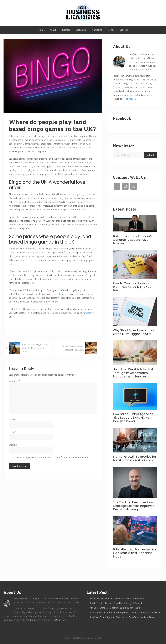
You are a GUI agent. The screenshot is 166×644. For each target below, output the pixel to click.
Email (12, 432)
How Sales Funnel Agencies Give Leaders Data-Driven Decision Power (133, 418)
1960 (61, 290)
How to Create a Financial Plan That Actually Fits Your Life (133, 287)
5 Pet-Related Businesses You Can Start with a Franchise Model (135, 553)
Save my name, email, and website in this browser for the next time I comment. (51, 457)
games (86, 313)
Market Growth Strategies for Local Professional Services (135, 458)
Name (13, 419)
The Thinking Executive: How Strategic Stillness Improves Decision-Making (134, 506)
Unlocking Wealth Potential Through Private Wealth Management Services (133, 373)
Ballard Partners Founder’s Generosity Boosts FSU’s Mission (133, 240)
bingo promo (18, 170)
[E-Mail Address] (129, 155)
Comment (15, 381)
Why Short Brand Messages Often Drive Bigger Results (134, 332)
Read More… (129, 99)
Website (13, 445)
